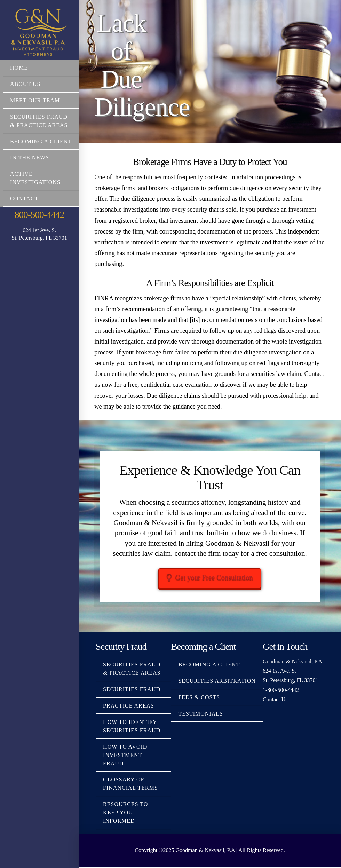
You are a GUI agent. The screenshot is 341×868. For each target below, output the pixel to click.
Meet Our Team (35, 100)
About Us (25, 84)
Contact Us (275, 700)
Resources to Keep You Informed (125, 814)
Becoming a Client (41, 141)
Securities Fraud (132, 690)
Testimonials (200, 714)
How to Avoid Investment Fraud (125, 756)
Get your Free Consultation (210, 578)
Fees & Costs (199, 698)
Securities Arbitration (217, 682)
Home (19, 68)
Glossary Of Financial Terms (130, 785)
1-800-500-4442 (281, 691)
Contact (24, 199)
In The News (30, 157)
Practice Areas (129, 707)
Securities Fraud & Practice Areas (39, 121)
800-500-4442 (39, 215)
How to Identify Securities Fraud (132, 727)
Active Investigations (35, 178)
